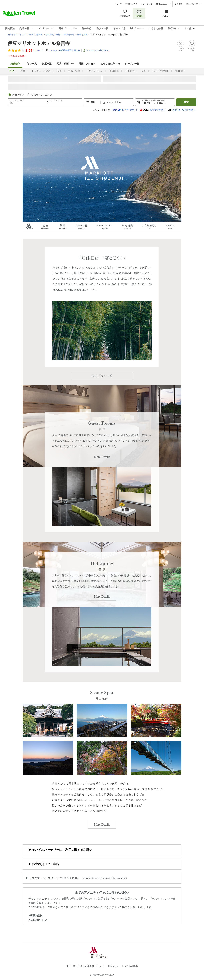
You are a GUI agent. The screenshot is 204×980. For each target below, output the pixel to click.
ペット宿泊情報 (160, 71)
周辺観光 (114, 71)
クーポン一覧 (132, 64)
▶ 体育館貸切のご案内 (44, 864)
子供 (117, 102)
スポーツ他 (74, 71)
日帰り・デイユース (42, 95)
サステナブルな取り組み (97, 50)
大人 (109, 102)
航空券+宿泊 (123, 110)
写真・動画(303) (65, 64)
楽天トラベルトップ (17, 35)
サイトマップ (146, 4)
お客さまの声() (110, 64)
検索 (186, 102)
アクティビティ (94, 71)
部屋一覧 (47, 64)
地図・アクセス (87, 64)
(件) (38, 50)
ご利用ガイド (131, 4)
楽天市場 (179, 4)
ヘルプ (119, 4)
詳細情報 (180, 71)
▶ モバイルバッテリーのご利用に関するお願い (60, 850)
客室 (23, 71)
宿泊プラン (18, 95)
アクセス (130, 71)
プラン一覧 (31, 64)
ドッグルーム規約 (41, 71)
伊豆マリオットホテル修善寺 (39, 43)
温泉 (59, 71)
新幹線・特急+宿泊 (181, 110)
